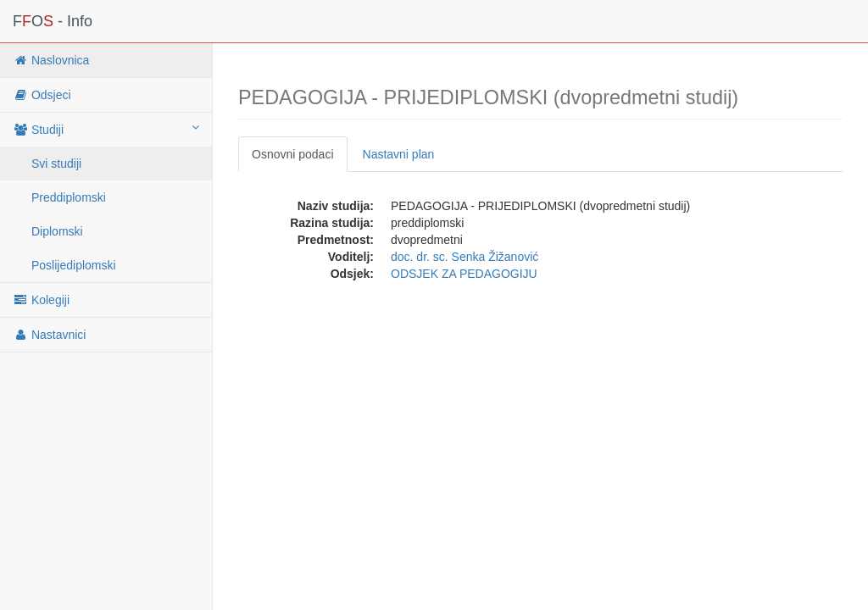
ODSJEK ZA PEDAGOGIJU (464, 274)
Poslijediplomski (74, 265)
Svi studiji (56, 164)
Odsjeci (42, 95)
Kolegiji (41, 300)
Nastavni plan (399, 154)
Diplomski (57, 231)
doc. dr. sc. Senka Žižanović (465, 257)
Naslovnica (51, 60)
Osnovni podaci (293, 154)
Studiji (106, 129)
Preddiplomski (69, 197)
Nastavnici (49, 335)
